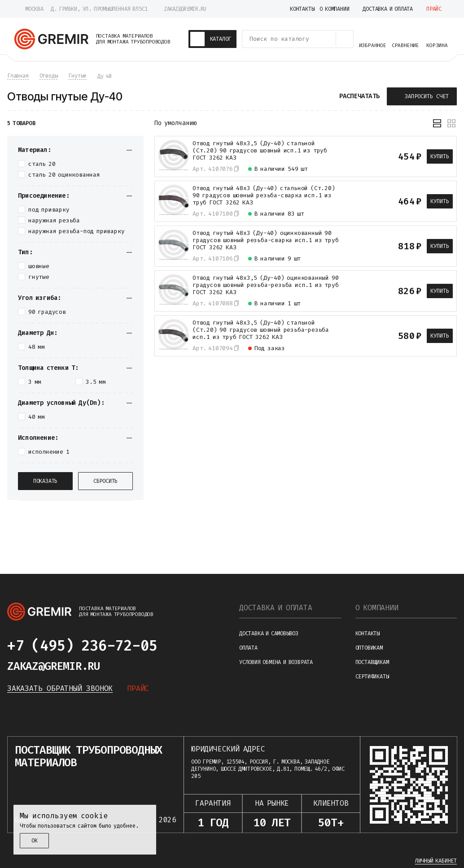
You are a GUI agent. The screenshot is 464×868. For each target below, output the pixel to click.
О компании (377, 608)
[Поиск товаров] (345, 39)
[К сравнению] (349, 156)
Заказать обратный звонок (60, 688)
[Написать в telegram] (175, 646)
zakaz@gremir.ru (185, 9)
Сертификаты (372, 677)
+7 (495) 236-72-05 (82, 646)
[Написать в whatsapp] (197, 646)
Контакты (368, 634)
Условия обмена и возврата (276, 662)
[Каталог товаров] (213, 39)
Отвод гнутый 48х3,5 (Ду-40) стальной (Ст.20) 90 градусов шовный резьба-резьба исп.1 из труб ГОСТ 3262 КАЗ (261, 330)
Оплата (248, 648)
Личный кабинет (436, 861)
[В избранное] (365, 156)
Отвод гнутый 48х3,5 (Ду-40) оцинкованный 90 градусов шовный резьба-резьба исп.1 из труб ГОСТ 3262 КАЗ (265, 285)
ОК (35, 841)
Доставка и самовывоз (269, 634)
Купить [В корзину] (440, 156)
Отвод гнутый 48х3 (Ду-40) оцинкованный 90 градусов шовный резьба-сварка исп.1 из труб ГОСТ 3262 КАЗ (265, 240)
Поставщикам (372, 662)
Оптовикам (369, 648)
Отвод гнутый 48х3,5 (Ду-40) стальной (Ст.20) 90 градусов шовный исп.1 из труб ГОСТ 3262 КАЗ (260, 151)
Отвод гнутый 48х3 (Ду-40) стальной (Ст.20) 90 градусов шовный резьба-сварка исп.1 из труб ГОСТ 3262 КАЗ (264, 195)
